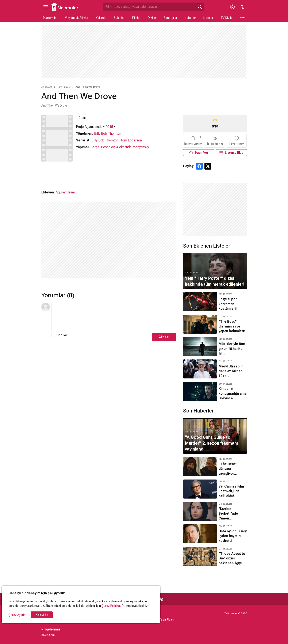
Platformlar (50, 18)
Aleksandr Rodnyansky (133, 147)
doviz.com (48, 635)
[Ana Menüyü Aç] (46, 7)
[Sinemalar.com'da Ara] (149, 7)
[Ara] (200, 7)
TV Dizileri (227, 18)
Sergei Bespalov (102, 147)
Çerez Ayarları (18, 615)
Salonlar (119, 18)
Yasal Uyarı (166, 619)
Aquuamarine (65, 192)
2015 (109, 127)
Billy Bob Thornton (108, 134)
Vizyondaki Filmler (77, 18)
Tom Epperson (131, 140)
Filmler (136, 18)
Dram (82, 118)
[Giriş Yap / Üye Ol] (233, 7)
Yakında (101, 18)
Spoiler (62, 335)
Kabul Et (42, 615)
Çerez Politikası (112, 606)
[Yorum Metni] (114, 317)
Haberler (190, 18)
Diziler (152, 18)
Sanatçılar (170, 18)
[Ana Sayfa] (65, 7)
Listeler (208, 18)
